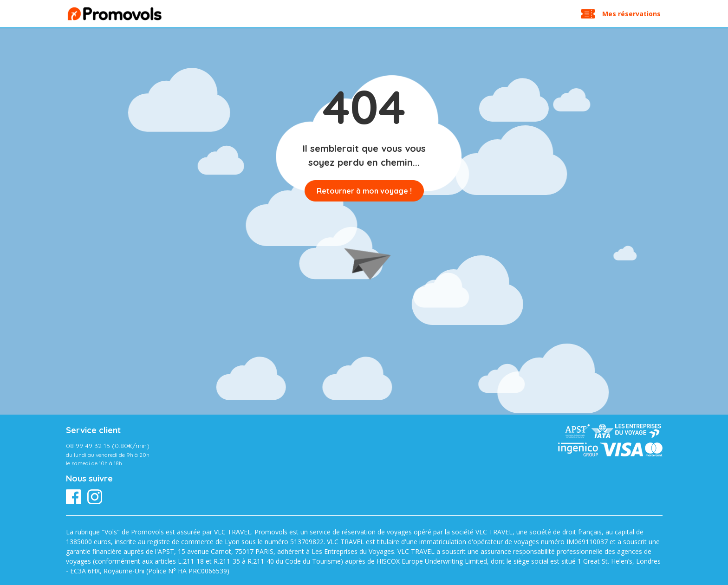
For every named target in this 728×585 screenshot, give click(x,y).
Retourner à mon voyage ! (364, 191)
